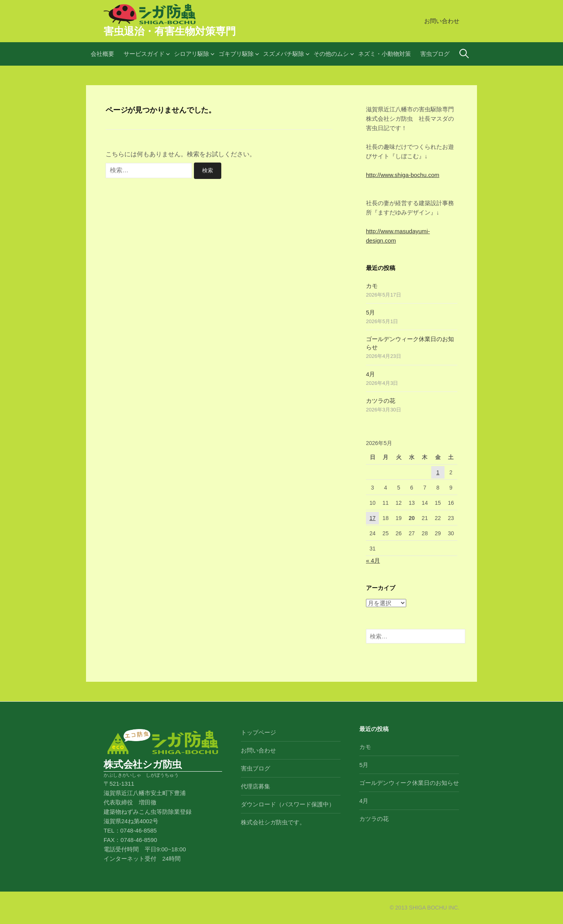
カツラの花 (381, 401)
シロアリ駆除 (192, 54)
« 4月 (373, 560)
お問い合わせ (442, 21)
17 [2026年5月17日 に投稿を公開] (373, 518)
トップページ (258, 732)
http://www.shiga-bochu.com (403, 175)
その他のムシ (331, 54)
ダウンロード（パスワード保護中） (288, 804)
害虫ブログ (435, 54)
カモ (372, 286)
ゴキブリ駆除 (236, 54)
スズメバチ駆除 (284, 54)
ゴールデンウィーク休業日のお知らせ (409, 783)
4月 (370, 374)
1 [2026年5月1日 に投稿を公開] (438, 472)
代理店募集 (256, 786)
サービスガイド (144, 54)
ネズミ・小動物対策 (385, 54)
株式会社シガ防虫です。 (273, 822)
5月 (370, 312)
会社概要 (102, 54)
